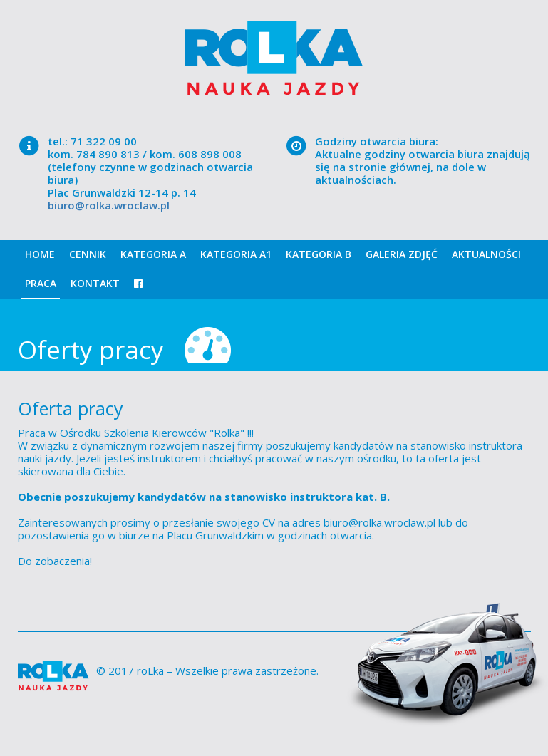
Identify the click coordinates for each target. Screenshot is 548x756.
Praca (41, 283)
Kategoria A (153, 254)
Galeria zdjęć (402, 254)
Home (40, 254)
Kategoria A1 (236, 254)
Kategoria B (319, 254)
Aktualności (486, 254)
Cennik (88, 254)
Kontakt (95, 283)
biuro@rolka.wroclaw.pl (109, 205)
